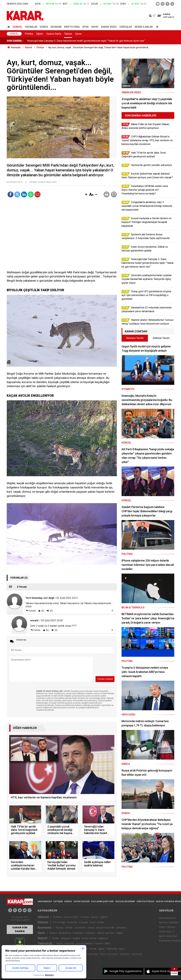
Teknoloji (45, 943)
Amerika (72, 922)
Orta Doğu (59, 922)
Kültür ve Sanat (109, 954)
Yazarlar (31, 27)
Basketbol (65, 933)
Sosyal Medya (85, 943)
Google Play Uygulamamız (126, 971)
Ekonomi (56, 27)
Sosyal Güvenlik (105, 928)
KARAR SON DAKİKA (20, 929)
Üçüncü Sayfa (54, 34)
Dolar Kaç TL (167, 932)
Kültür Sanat (89, 938)
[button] (86, 195)
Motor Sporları (106, 933)
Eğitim (40, 34)
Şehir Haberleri (168, 936)
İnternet (70, 943)
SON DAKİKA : (15, 41)
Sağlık (76, 938)
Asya (92, 922)
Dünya (44, 27)
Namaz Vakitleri (169, 922)
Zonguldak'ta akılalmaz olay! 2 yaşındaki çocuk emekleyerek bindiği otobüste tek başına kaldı (78, 41)
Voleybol (78, 933)
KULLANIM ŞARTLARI (102, 901)
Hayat (95, 27)
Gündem (125, 954)
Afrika (101, 922)
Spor (85, 27)
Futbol (53, 933)
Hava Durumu (167, 918)
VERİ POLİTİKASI (145, 901)
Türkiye (68, 34)
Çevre (78, 34)
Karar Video (109, 27)
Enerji (91, 928)
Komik (93, 949)
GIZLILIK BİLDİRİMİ (125, 901)
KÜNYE (68, 901)
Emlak (69, 928)
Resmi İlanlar (144, 27)
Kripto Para (72, 27)
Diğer (120, 933)
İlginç (101, 949)
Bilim (108, 943)
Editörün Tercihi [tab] (161, 338)
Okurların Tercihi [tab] (135, 338)
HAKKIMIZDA (45, 901)
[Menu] (156, 27)
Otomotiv (80, 928)
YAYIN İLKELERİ (81, 901)
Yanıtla (32, 611)
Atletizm (90, 933)
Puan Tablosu (167, 927)
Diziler (56, 938)
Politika (29, 34)
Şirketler (121, 928)
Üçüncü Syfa (71, 917)
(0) (42, 611)
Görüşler (126, 27)
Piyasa (60, 928)
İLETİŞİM (58, 901)
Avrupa (83, 922)
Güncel (18, 27)
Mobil (60, 943)
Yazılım (99, 943)
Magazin (66, 938)
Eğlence (103, 938)
